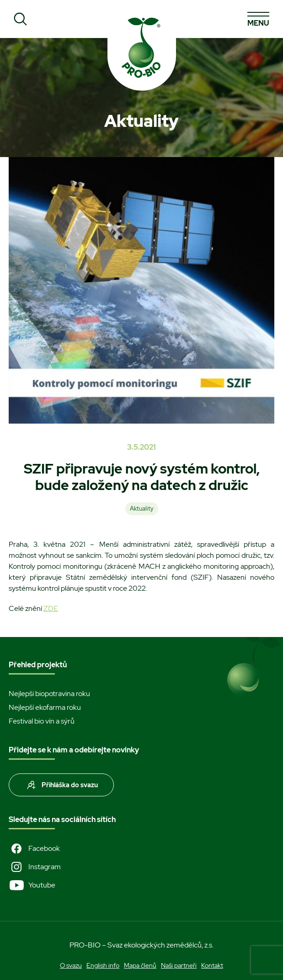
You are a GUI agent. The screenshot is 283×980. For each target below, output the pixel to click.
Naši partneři (179, 965)
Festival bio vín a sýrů (42, 721)
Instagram (35, 867)
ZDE (51, 608)
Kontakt (212, 965)
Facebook (34, 849)
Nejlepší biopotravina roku (49, 694)
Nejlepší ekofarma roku (45, 707)
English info (103, 965)
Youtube (32, 885)
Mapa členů (140, 965)
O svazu (71, 965)
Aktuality (142, 509)
